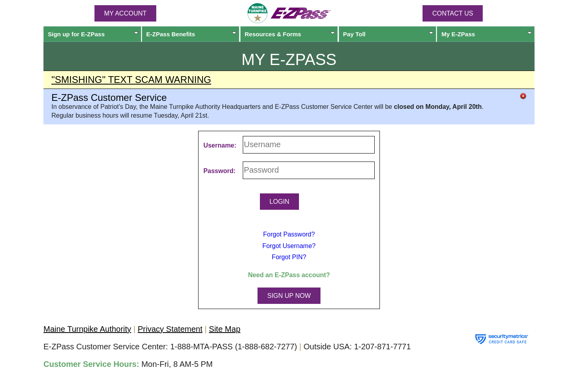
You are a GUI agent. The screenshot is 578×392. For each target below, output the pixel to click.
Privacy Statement (170, 329)
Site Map (225, 329)
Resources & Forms (290, 34)
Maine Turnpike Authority (87, 329)
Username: (220, 145)
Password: (219, 171)
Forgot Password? (289, 234)
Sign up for (93, 34)
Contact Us (453, 13)
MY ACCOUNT (125, 13)
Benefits (192, 34)
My (487, 34)
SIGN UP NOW (289, 296)
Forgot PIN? (289, 257)
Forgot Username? (289, 246)
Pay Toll (388, 34)
